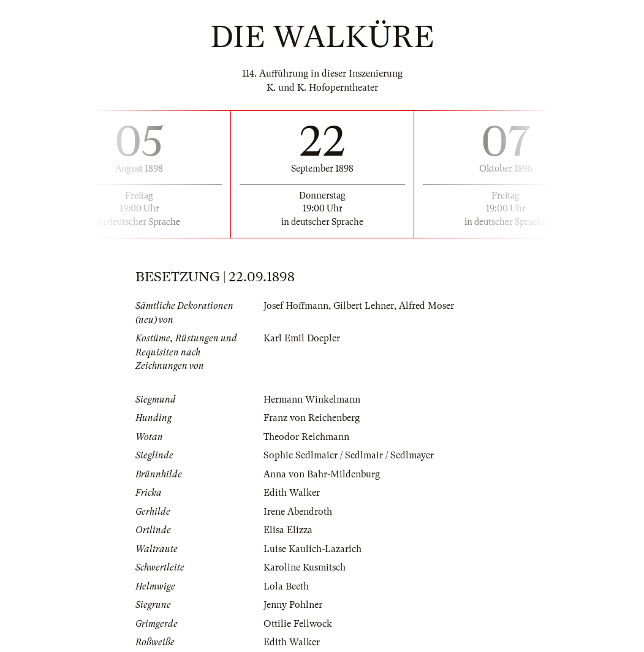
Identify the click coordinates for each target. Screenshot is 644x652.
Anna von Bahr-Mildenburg (322, 474)
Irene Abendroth (298, 512)
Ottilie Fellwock (298, 624)
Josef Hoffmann (296, 306)
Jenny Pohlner (293, 605)
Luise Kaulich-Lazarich (313, 549)
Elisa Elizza (288, 530)
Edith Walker (292, 493)
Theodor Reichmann (306, 437)
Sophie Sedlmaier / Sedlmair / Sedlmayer (349, 455)
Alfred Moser (426, 306)
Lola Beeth (286, 586)
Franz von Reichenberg (312, 418)
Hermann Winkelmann (312, 400)
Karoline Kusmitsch (305, 567)
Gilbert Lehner (364, 306)
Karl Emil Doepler (302, 338)
